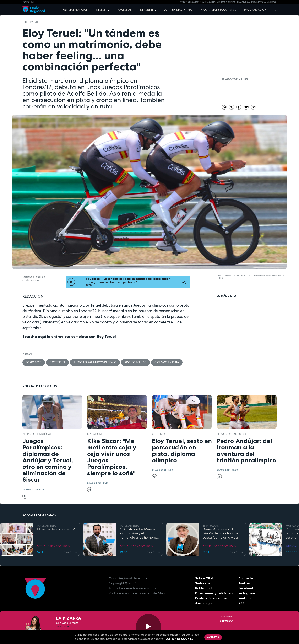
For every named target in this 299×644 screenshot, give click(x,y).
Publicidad (203, 588)
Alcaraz (271, 2)
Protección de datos (211, 598)
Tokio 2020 (30, 22)
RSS (241, 603)
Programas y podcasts (217, 10)
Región (101, 10)
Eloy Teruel (57, 362)
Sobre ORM (204, 578)
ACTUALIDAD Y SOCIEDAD (53, 546)
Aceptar (213, 637)
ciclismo (158, 434)
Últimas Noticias (226, 2)
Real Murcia (243, 2)
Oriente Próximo (189, 2)
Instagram (247, 593)
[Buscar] (274, 10)
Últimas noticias (75, 10)
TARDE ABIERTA (46, 526)
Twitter (244, 583)
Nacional (124, 10)
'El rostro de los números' (56, 529)
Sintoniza (203, 583)
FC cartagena (258, 2)
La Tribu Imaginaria (178, 10)
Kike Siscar (95, 434)
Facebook (246, 588)
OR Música (227, 621)
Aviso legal (204, 603)
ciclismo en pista (167, 362)
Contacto (246, 578)
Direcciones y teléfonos (214, 593)
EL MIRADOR (211, 526)
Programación (255, 10)
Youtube (245, 598)
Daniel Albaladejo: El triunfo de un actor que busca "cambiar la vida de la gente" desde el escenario (223, 533)
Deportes (147, 10)
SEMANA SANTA (208, 2)
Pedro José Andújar (37, 434)
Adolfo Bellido (135, 362)
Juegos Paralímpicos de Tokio (95, 362)
